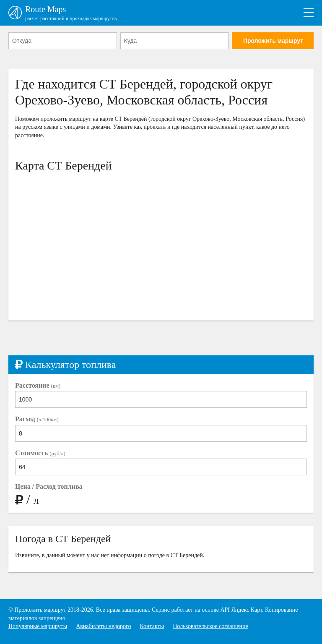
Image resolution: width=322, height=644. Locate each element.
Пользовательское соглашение (210, 626)
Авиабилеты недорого (103, 626)
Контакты (152, 626)
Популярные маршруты (38, 626)
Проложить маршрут (273, 41)
